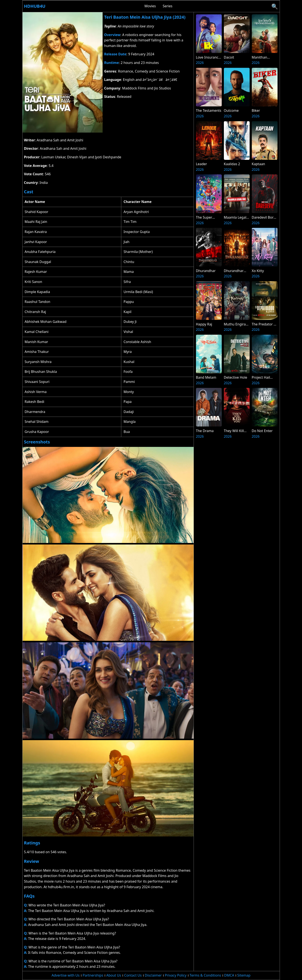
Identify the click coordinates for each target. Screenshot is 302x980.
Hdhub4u (35, 6)
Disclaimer (153, 975)
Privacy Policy (176, 975)
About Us (114, 975)
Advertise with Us (65, 975)
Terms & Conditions (205, 975)
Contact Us (133, 975)
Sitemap (244, 975)
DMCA (229, 975)
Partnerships (93, 975)
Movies (150, 6)
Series (168, 6)
